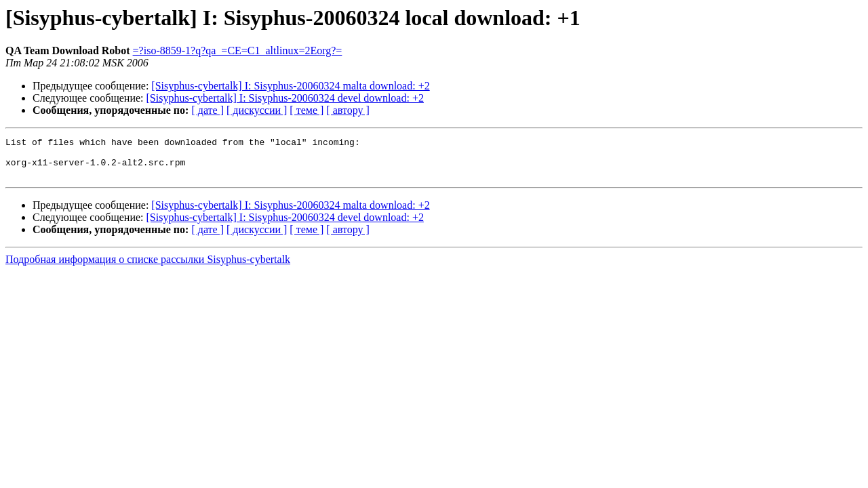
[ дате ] (208, 110)
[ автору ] (348, 110)
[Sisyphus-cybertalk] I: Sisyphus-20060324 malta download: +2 (290, 86)
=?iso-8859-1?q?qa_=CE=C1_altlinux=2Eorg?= (238, 50)
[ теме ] (307, 110)
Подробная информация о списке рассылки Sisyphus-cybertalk (148, 267)
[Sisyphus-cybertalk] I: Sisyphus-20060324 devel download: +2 (285, 98)
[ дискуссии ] (257, 110)
